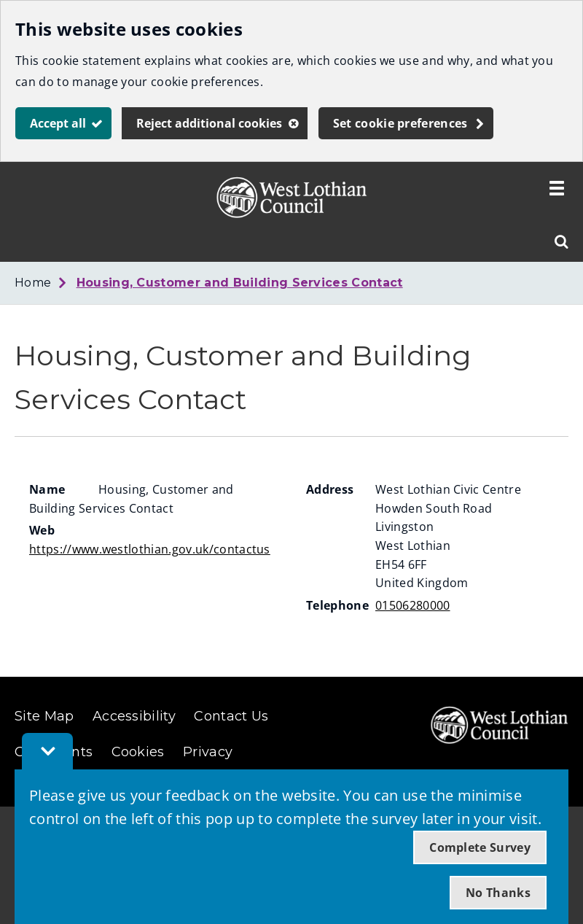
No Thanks (498, 893)
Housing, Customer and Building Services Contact (240, 283)
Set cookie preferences (400, 123)
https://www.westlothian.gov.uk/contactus (150, 549)
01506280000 (413, 605)
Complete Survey (480, 847)
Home (33, 283)
